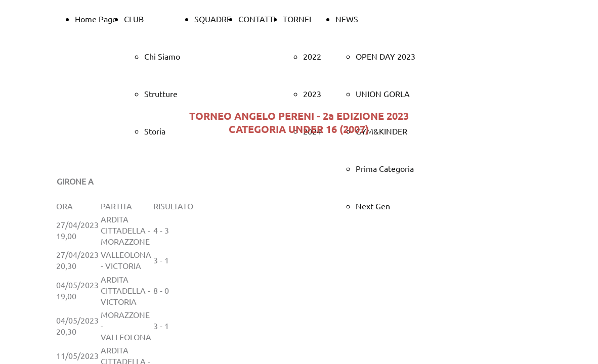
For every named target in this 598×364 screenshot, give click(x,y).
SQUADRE (213, 19)
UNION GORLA (383, 94)
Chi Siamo (162, 56)
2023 (312, 94)
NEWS (347, 19)
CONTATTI (257, 19)
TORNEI (297, 19)
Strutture (161, 94)
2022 (312, 56)
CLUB (134, 19)
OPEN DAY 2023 (386, 56)
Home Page (96, 19)
